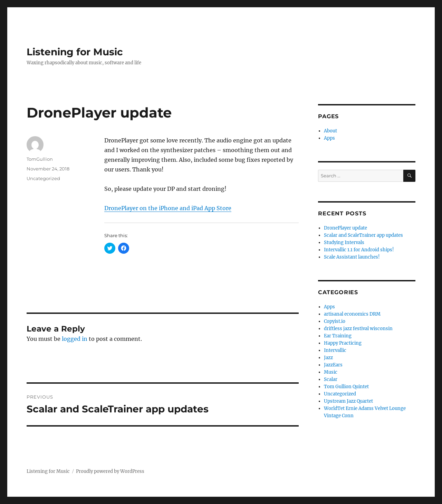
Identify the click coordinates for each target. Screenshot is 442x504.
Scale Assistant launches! (352, 257)
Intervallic (335, 350)
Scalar (331, 379)
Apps (329, 138)
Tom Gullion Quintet (346, 387)
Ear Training (338, 336)
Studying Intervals (344, 242)
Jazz (328, 358)
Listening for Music (75, 52)
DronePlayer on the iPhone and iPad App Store (168, 208)
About (330, 131)
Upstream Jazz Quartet (348, 401)
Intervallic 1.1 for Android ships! (359, 250)
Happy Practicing (343, 343)
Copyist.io (335, 321)
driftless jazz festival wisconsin (358, 329)
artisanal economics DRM (352, 314)
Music (331, 372)
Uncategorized (43, 178)
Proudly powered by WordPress (110, 471)
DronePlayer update (345, 228)
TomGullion (40, 159)
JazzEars (333, 365)
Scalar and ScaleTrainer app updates (363, 235)
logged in (75, 339)
